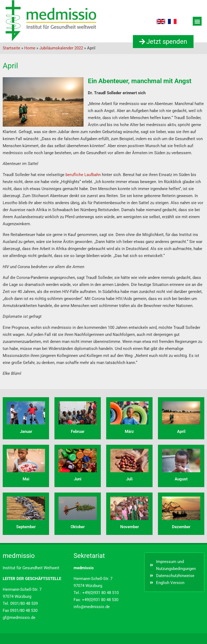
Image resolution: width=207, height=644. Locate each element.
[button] (197, 21)
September (26, 527)
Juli (129, 479)
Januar (26, 431)
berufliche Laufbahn (84, 175)
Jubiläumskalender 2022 (61, 48)
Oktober (78, 527)
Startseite (11, 48)
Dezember (181, 527)
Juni (78, 479)
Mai (26, 479)
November (130, 527)
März (129, 431)
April (181, 431)
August (181, 479)
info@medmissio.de (92, 607)
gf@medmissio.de (19, 618)
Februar (78, 431)
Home (30, 48)
